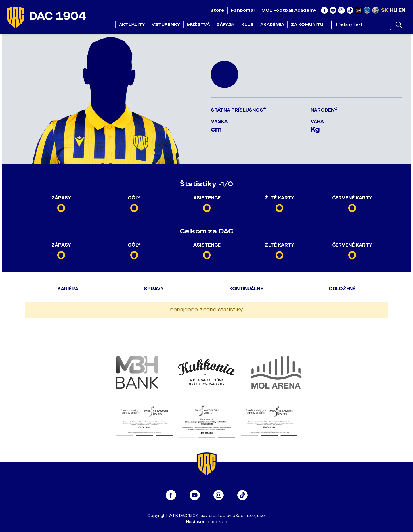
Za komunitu (307, 24)
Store (217, 10)
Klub (247, 24)
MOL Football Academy (289, 10)
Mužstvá (198, 24)
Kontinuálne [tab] (246, 289)
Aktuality (132, 24)
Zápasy (226, 24)
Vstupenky (166, 24)
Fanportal (243, 10)
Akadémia (272, 24)
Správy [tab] (154, 289)
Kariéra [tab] (68, 289)
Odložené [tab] (342, 289)
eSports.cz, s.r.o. (249, 516)
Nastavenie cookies (206, 522)
